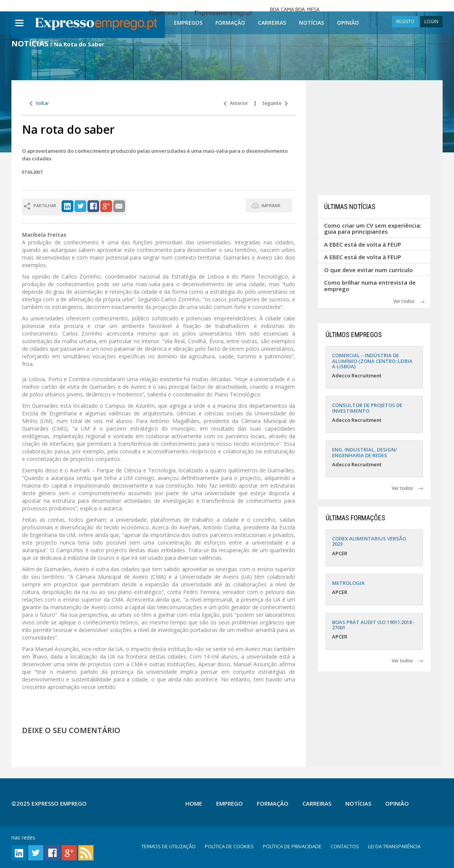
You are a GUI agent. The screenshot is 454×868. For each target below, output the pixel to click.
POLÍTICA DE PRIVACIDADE (292, 846)
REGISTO (405, 21)
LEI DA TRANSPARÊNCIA (394, 846)
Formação (230, 23)
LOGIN (431, 21)
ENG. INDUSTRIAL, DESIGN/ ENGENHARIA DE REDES (365, 452)
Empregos (188, 23)
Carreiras (272, 23)
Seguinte (275, 103)
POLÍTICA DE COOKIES (229, 846)
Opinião (348, 23)
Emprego (229, 803)
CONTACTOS (345, 846)
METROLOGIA (348, 583)
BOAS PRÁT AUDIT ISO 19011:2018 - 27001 (373, 625)
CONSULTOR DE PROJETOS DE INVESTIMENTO (367, 408)
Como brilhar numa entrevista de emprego (370, 286)
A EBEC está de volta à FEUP (363, 244)
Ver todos (409, 301)
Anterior (236, 103)
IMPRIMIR (271, 205)
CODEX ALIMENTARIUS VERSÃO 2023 (369, 541)
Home (194, 803)
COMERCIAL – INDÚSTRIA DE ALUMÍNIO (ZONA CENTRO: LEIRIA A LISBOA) (372, 361)
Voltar (39, 103)
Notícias (312, 23)
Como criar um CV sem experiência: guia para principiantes (373, 229)
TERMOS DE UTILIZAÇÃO (168, 846)
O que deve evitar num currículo (369, 270)
